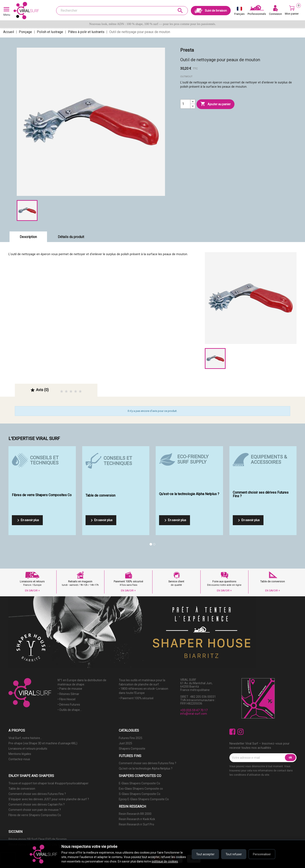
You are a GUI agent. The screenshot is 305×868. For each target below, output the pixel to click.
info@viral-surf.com (194, 714)
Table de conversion (22, 789)
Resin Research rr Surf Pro (137, 824)
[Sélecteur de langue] (239, 12)
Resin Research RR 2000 (135, 814)
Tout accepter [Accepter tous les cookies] (203, 852)
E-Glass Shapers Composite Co (139, 783)
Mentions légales (20, 754)
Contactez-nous (19, 759)
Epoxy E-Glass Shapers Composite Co (144, 799)
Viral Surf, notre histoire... (25, 738)
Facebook (232, 732)
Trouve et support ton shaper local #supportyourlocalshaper (49, 783)
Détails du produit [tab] (71, 237)
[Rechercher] (122, 11)
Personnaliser (261, 852)
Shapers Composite (132, 749)
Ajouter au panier (216, 104)
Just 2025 (125, 743)
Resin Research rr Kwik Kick (137, 819)
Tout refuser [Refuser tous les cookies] (232, 852)
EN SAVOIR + (32, 591)
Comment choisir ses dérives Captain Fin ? (37, 804)
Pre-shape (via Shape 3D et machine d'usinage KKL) (43, 743)
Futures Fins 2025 (131, 738)
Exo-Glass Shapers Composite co (141, 789)
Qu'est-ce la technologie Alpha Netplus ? (146, 768)
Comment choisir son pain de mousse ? (35, 810)
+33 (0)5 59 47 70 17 (194, 710)
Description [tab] (28, 237)
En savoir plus (27, 520)
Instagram (241, 732)
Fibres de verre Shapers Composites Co (35, 815)
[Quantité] (185, 104)
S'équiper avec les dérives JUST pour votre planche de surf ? (49, 799)
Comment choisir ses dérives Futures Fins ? (148, 763)
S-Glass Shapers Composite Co (140, 794)
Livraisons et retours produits (28, 749)
